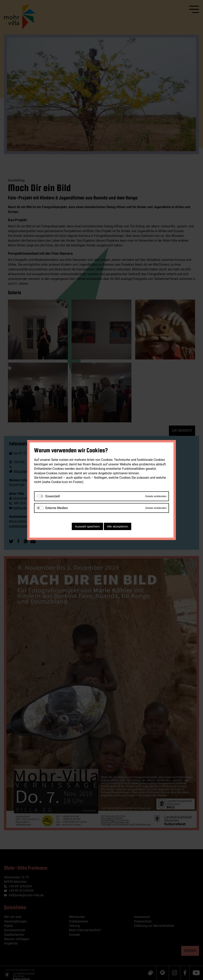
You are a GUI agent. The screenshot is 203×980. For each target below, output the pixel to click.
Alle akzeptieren (118, 526)
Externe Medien (57, 508)
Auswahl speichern (87, 526)
